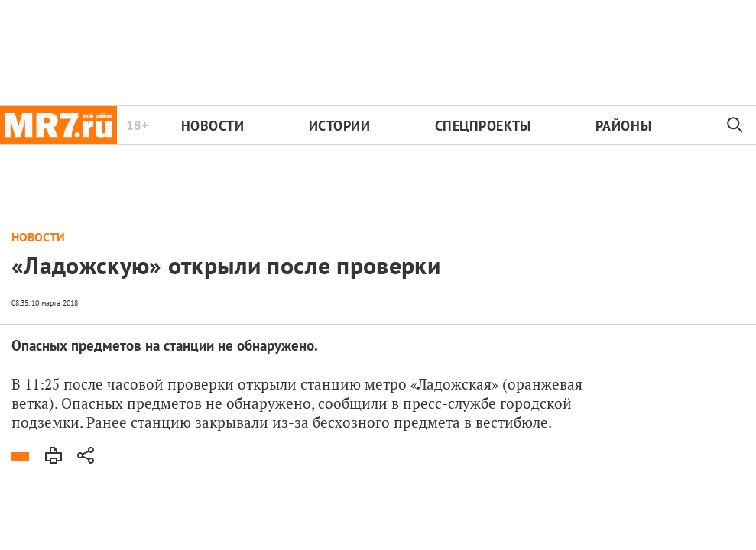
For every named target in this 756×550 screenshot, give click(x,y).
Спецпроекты (483, 126)
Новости (213, 126)
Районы (623, 126)
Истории (340, 126)
